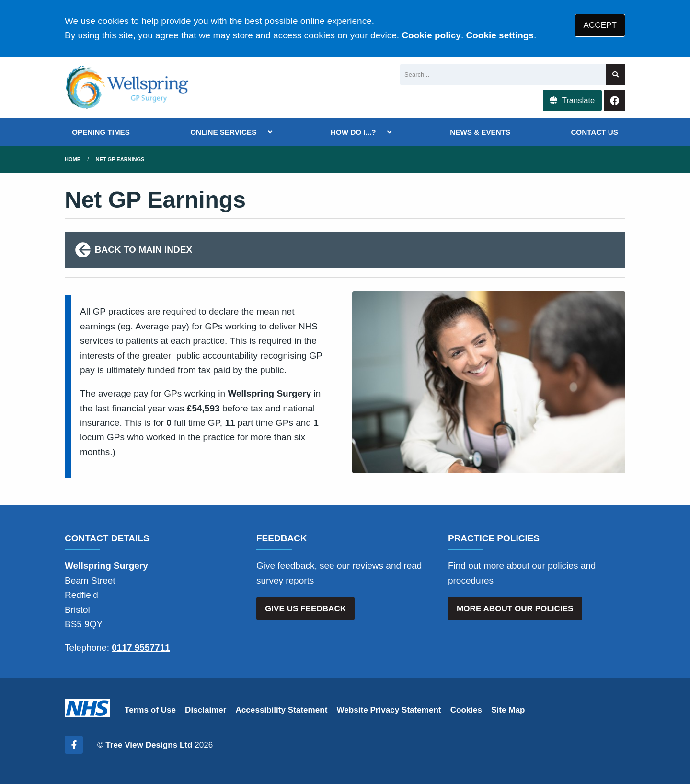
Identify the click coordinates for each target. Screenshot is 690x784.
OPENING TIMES (101, 132)
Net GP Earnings (120, 159)
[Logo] (127, 88)
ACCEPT (600, 25)
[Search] (503, 75)
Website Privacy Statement (389, 710)
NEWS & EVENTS (480, 132)
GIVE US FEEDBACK (305, 609)
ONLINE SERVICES (223, 132)
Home (73, 159)
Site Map (508, 710)
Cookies (466, 710)
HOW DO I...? (353, 132)
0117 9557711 (141, 648)
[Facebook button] (615, 100)
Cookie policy (431, 35)
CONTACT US (594, 132)
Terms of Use (150, 710)
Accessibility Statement (282, 710)
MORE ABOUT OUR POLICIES (515, 609)
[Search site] (615, 75)
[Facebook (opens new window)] (74, 745)
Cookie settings (500, 35)
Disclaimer (206, 710)
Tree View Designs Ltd (149, 745)
